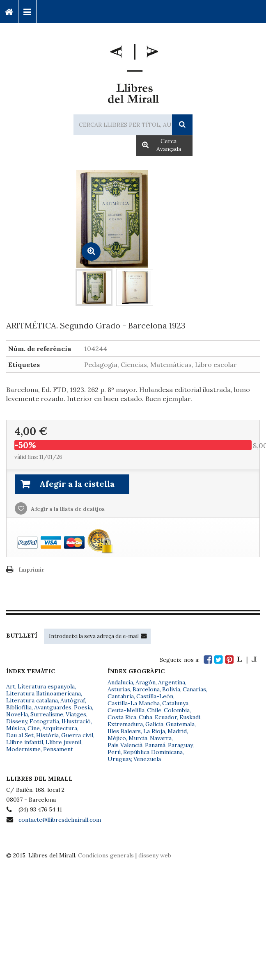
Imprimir (31, 570)
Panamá (155, 745)
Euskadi (190, 717)
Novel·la (17, 714)
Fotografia (44, 721)
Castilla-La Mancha (134, 703)
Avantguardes (53, 707)
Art (11, 686)
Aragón (146, 682)
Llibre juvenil (63, 742)
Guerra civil (77, 735)
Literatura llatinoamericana (44, 693)
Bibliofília (19, 707)
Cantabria (121, 696)
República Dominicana (153, 752)
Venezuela (147, 759)
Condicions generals (106, 855)
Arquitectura (60, 728)
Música (16, 728)
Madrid (177, 731)
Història (47, 735)
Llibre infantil (25, 742)
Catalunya (175, 703)
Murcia (138, 738)
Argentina (172, 682)
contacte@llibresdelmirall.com (60, 820)
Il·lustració (76, 721)
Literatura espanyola (46, 686)
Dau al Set (20, 735)
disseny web (155, 855)
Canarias (194, 689)
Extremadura (125, 724)
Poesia (83, 707)
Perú (114, 752)
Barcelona (146, 689)
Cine (34, 728)
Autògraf (73, 700)
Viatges (76, 714)
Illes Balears (124, 731)
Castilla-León (155, 696)
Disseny (17, 721)
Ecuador (166, 717)
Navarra (161, 738)
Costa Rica (122, 717)
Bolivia (171, 689)
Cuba (146, 717)
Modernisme (23, 749)
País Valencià (125, 745)
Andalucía (120, 682)
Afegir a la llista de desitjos (67, 509)
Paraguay (180, 745)
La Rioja (154, 731)
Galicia (154, 724)
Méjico (117, 738)
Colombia (177, 710)
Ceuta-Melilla (126, 710)
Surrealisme (47, 714)
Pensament (58, 749)
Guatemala (180, 724)
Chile (154, 710)
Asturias (119, 689)
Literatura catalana (32, 700)
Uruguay (119, 759)
